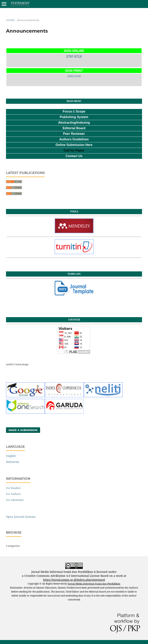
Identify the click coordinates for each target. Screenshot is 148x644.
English (11, 456)
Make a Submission (23, 430)
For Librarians (15, 500)
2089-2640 (74, 76)
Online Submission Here (74, 145)
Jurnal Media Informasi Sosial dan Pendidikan (94, 584)
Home (10, 20)
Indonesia (13, 462)
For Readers (13, 488)
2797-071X (74, 57)
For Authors (13, 494)
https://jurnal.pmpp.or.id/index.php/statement (74, 580)
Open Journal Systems (21, 517)
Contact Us (74, 156)
